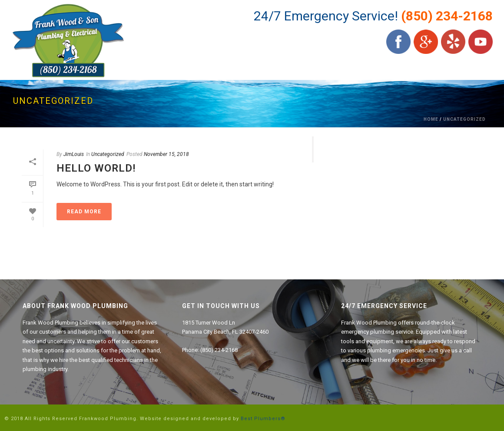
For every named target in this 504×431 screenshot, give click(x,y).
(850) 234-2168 (447, 16)
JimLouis (74, 154)
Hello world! (96, 168)
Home (431, 119)
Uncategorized (464, 119)
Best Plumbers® (263, 419)
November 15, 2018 (166, 154)
